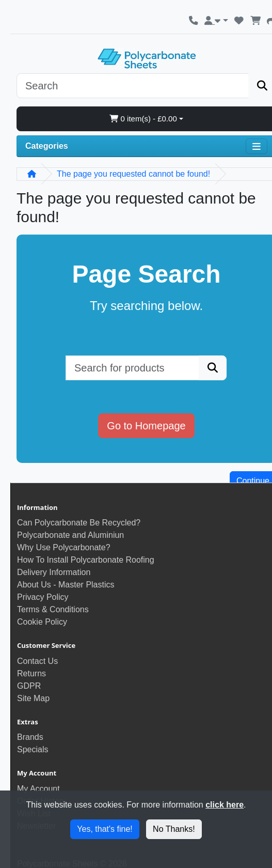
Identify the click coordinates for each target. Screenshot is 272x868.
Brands (30, 737)
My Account (38, 789)
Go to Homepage (146, 426)
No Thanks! (174, 829)
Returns (31, 673)
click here (225, 805)
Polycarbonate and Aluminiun (70, 535)
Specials (33, 749)
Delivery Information (54, 572)
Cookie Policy (42, 622)
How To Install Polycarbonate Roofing (86, 560)
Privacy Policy (43, 597)
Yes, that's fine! (105, 829)
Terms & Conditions (53, 609)
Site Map (33, 698)
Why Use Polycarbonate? (64, 547)
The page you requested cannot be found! (133, 174)
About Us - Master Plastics (66, 585)
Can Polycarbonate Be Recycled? (79, 523)
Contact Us (37, 661)
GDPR (29, 686)
